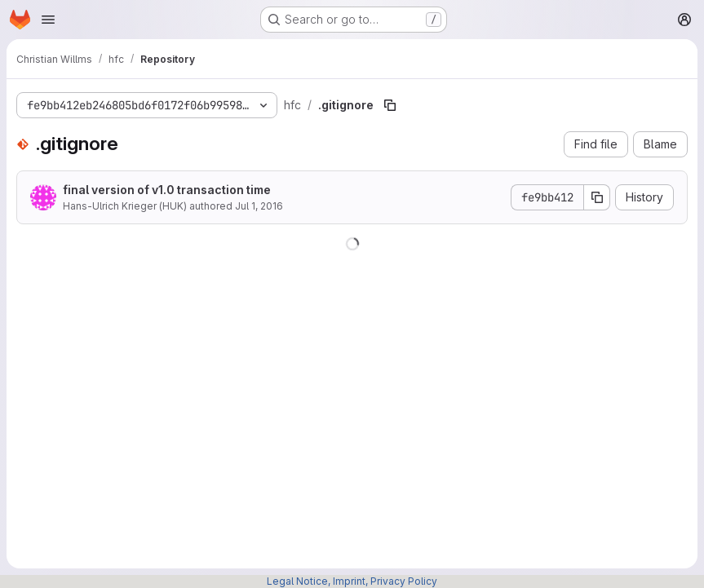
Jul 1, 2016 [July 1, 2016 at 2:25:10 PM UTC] (259, 206)
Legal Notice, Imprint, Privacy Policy (352, 581)
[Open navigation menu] (48, 20)
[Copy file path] (390, 105)
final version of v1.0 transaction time (167, 190)
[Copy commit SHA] (597, 197)
